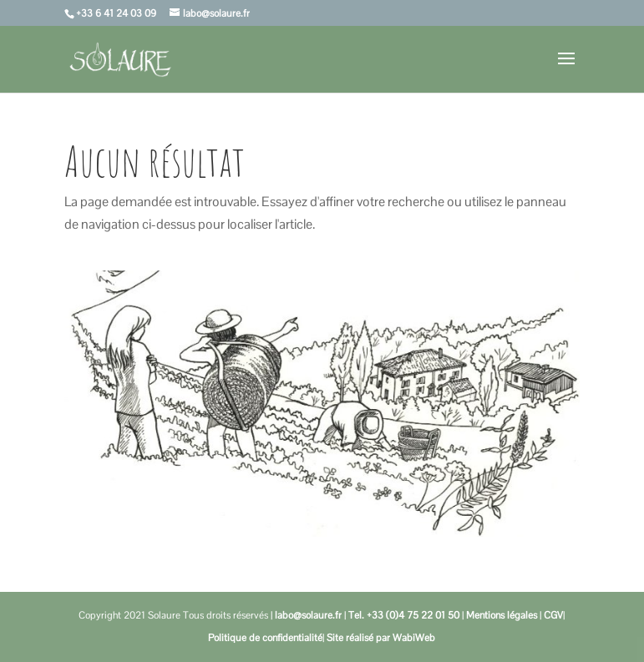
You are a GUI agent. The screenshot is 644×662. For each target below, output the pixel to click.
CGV (553, 615)
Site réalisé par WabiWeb (381, 638)
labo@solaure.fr (308, 615)
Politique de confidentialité (265, 638)
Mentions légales (502, 615)
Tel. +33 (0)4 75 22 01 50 (404, 615)
